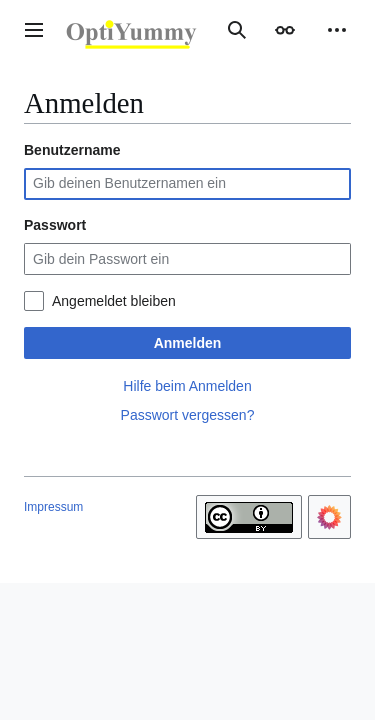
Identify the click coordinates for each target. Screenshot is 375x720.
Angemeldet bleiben (114, 301)
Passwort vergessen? (188, 415)
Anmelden (188, 343)
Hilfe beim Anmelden (187, 386)
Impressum (53, 507)
